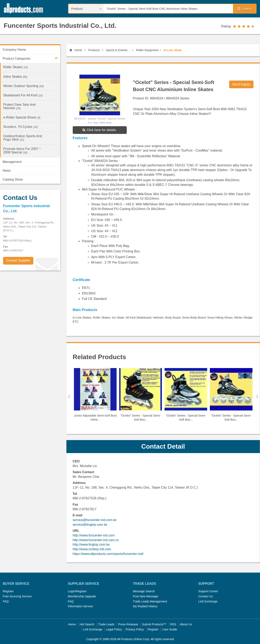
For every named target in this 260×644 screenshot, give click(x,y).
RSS (173, 624)
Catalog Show (13, 179)
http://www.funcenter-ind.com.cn (96, 540)
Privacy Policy (135, 629)
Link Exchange (208, 601)
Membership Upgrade (82, 596)
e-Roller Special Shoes (22, 117)
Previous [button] (69, 396)
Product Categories (31, 58)
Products (94, 50)
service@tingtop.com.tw (90, 525)
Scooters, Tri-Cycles (20, 127)
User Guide (170, 629)
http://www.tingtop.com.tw (91, 544)
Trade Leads (106, 624)
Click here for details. (100, 130)
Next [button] (257, 396)
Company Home (14, 50)
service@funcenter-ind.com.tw (95, 520)
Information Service (80, 606)
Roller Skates (16, 67)
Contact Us (205, 596)
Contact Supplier (18, 260)
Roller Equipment (147, 50)
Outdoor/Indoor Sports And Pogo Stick (23, 138)
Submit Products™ (154, 624)
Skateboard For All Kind (23, 95)
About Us (186, 624)
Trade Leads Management (150, 601)
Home (76, 50)
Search (245, 9)
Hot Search (87, 624)
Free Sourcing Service (17, 596)
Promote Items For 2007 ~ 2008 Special (22, 151)
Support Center (208, 591)
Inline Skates (15, 77)
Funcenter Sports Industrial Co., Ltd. (60, 26)
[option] (95, 396)
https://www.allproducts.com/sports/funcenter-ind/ (108, 554)
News (7, 171)
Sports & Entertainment (118, 50)
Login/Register (77, 591)
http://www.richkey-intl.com (92, 549)
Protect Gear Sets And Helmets (19, 106)
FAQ (6, 601)
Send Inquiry (241, 84)
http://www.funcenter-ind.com (94, 535)
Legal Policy (114, 629)
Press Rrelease (128, 624)
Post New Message (145, 596)
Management (12, 162)
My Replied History (145, 606)
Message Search (144, 591)
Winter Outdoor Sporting (23, 86)
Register (8, 591)
